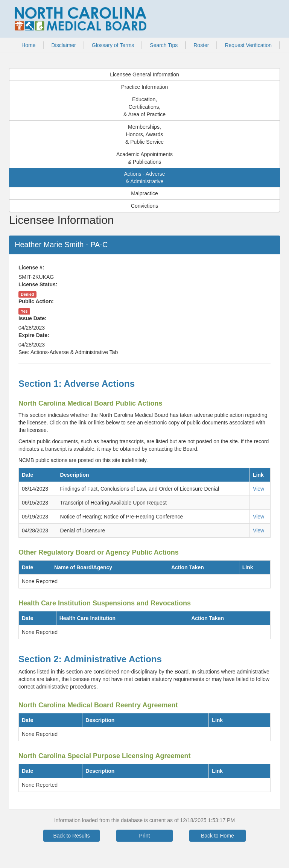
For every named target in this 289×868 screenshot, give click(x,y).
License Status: (38, 284)
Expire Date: (34, 335)
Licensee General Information (144, 74)
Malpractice (144, 193)
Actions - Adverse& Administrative (145, 178)
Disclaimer (63, 45)
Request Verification (248, 45)
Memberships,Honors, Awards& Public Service (144, 134)
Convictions (144, 206)
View (259, 489)
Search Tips (164, 45)
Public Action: (36, 301)
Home (28, 45)
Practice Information (145, 87)
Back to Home (218, 836)
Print (145, 836)
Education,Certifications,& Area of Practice (144, 107)
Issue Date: (33, 318)
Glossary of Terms (113, 45)
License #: (31, 268)
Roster (201, 45)
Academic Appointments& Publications (144, 158)
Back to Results (71, 836)
